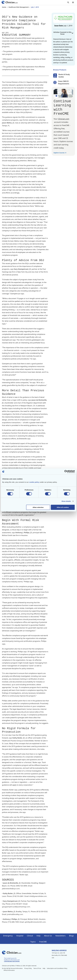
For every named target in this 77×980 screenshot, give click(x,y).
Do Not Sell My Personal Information (12, 968)
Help (38, 936)
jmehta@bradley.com (15, 914)
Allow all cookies (63, 507)
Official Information (9, 970)
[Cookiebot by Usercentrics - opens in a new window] (66, 472)
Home (4, 7)
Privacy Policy (28, 968)
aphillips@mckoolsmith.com (35, 922)
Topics (33, 942)
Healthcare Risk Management (19, 7)
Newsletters (60, 936)
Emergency (8, 936)
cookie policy (34, 482)
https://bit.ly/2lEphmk (24, 112)
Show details (66, 501)
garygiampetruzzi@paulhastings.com (16, 907)
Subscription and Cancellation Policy (57, 968)
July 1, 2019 (35, 7)
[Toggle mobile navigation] (73, 2)
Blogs (71, 936)
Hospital (20, 936)
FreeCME (43, 942)
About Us (48, 936)
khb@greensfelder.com (38, 896)
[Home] (10, 2)
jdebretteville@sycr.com (11, 889)
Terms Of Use (37, 968)
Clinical (30, 936)
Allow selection (38, 507)
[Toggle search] (68, 2)
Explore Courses (60, 153)
